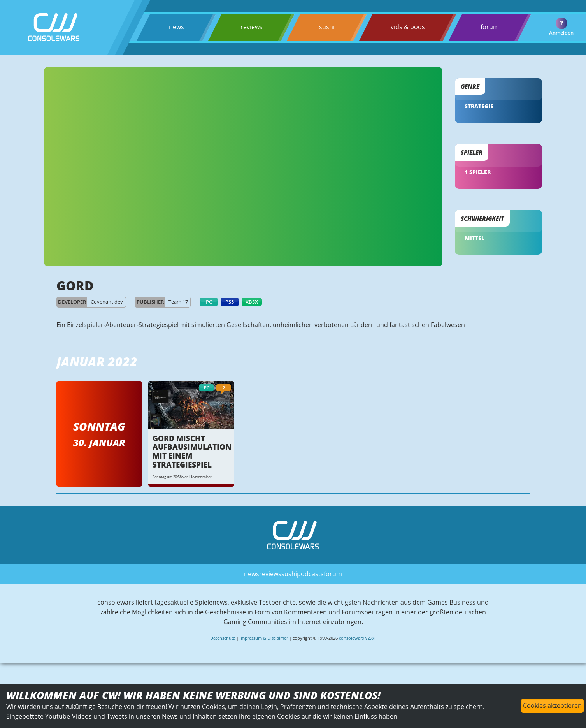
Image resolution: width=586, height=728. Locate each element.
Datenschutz (223, 643)
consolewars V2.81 (357, 643)
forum (489, 27)
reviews (252, 27)
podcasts (310, 578)
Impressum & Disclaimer (264, 643)
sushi (327, 27)
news (176, 27)
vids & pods (407, 27)
